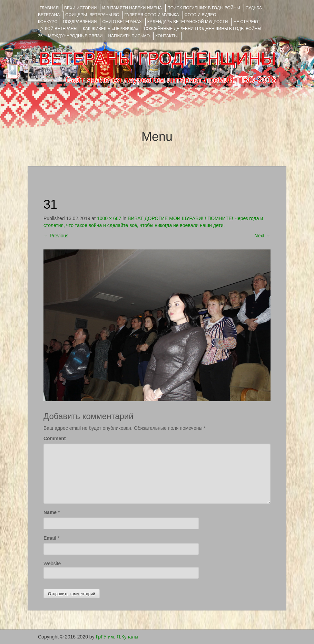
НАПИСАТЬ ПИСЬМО (129, 36)
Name (50, 512)
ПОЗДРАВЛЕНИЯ (80, 22)
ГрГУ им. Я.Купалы (117, 637)
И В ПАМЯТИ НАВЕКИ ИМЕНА (132, 8)
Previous (56, 236)
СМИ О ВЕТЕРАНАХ (122, 22)
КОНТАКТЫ (166, 36)
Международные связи (75, 36)
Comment (55, 438)
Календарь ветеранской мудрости (188, 22)
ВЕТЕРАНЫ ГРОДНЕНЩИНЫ (158, 59)
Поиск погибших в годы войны (204, 8)
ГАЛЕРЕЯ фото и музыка (152, 15)
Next (262, 236)
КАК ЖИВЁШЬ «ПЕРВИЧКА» (111, 29)
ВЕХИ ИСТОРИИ (80, 8)
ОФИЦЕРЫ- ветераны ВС (92, 15)
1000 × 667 (109, 218)
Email (50, 538)
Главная (49, 8)
